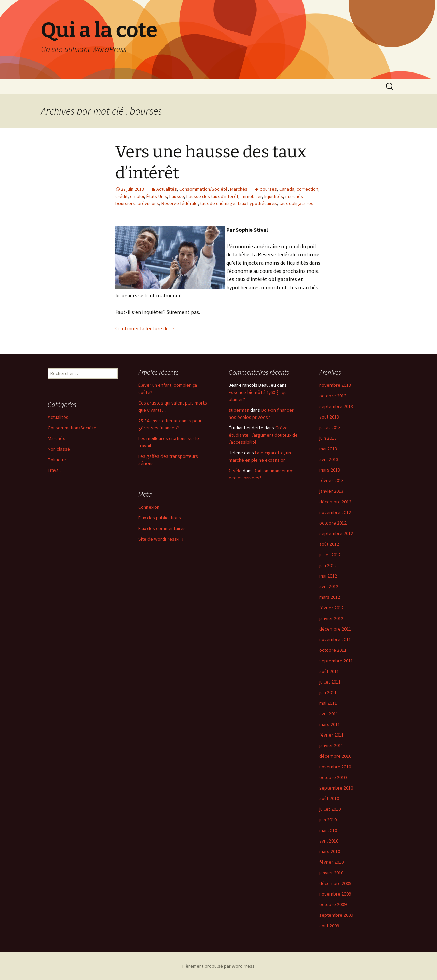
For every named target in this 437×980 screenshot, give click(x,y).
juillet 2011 (330, 682)
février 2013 (332, 480)
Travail (54, 470)
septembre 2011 (336, 661)
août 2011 (329, 671)
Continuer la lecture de (145, 328)
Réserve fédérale (180, 203)
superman (239, 410)
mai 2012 (328, 576)
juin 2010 (328, 820)
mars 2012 (330, 597)
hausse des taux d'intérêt (212, 196)
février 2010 (332, 862)
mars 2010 (330, 851)
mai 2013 (328, 449)
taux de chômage (218, 203)
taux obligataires (296, 203)
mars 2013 (330, 470)
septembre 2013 (336, 406)
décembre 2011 (335, 629)
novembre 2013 (335, 385)
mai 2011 (328, 703)
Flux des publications (160, 518)
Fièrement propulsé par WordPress (218, 966)
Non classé (59, 449)
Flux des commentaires (162, 528)
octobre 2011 (333, 650)
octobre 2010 (333, 777)
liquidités (274, 196)
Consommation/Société (203, 189)
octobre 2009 (333, 904)
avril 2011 (329, 714)
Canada (287, 189)
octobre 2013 (333, 396)
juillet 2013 (330, 427)
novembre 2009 (335, 894)
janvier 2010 (331, 873)
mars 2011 (330, 724)
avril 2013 (329, 459)
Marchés (239, 189)
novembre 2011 (335, 639)
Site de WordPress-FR (161, 539)
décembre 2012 (335, 502)
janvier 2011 (331, 745)
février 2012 (332, 608)
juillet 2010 (330, 809)
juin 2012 (328, 565)
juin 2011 (328, 692)
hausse (177, 196)
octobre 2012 (333, 523)
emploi (137, 196)
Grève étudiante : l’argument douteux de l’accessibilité (263, 435)
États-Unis (157, 196)
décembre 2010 (335, 756)
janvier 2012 (331, 618)
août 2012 (329, 544)
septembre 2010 (336, 788)
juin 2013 (328, 438)
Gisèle (235, 471)
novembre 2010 (335, 767)
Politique (57, 460)
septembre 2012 (336, 533)
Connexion (149, 507)
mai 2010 (328, 830)
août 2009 (329, 926)
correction (307, 189)
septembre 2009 (336, 915)
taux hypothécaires (257, 203)
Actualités (167, 189)
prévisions (148, 203)
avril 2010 (329, 841)
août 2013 (329, 417)
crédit (122, 196)
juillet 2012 (330, 555)
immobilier (251, 196)
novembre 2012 (335, 512)
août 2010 (329, 798)
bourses (268, 189)
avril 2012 (329, 586)
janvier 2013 (331, 491)
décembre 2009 (335, 883)
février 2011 (332, 735)
